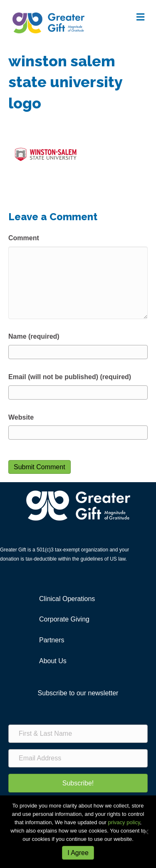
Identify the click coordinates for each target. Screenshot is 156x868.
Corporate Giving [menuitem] (64, 619)
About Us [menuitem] (53, 661)
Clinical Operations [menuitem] (67, 599)
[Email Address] (78, 758)
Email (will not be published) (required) (70, 377)
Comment (24, 238)
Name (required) (34, 336)
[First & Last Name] (78, 734)
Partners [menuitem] (52, 640)
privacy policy (124, 822)
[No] (146, 832)
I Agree (78, 853)
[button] (78, 783)
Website (21, 417)
